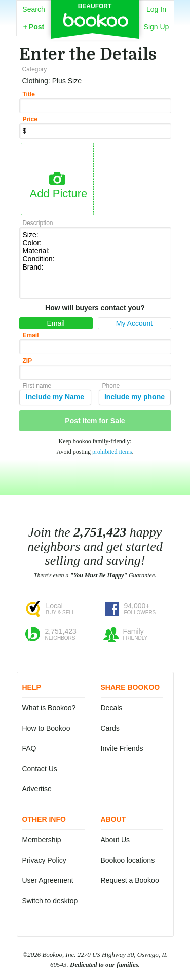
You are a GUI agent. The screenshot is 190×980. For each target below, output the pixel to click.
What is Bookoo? (49, 708)
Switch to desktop (50, 901)
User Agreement (48, 880)
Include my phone (135, 397)
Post (34, 27)
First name (37, 386)
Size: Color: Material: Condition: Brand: (95, 262)
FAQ (29, 748)
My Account (134, 323)
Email (55, 323)
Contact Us (40, 769)
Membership (42, 840)
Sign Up (157, 27)
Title (29, 94)
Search (33, 9)
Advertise (37, 789)
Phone (111, 386)
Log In (156, 9)
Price (30, 119)
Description (38, 223)
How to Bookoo (46, 728)
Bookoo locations (128, 860)
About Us (116, 840)
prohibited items (112, 452)
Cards (110, 728)
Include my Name (55, 397)
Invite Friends (122, 748)
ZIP (28, 361)
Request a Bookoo (130, 880)
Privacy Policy (44, 860)
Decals (112, 708)
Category (35, 69)
